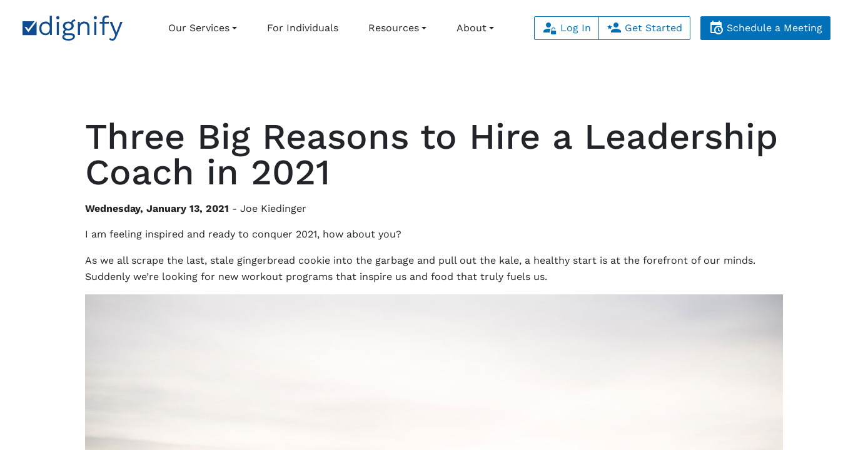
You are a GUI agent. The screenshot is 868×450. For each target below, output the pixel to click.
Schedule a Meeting (765, 28)
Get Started (644, 28)
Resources (394, 28)
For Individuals (303, 28)
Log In (567, 28)
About (472, 28)
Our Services (199, 28)
